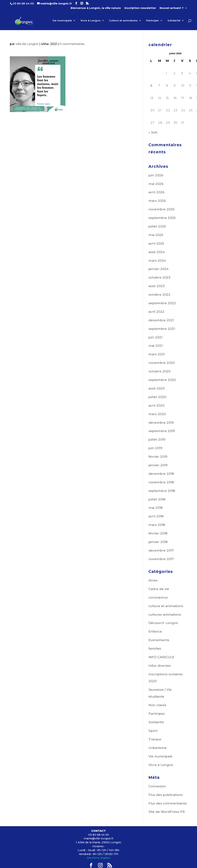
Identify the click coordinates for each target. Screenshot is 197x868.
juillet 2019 (157, 439)
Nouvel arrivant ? (172, 8)
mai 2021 (155, 346)
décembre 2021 (161, 320)
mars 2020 (157, 414)
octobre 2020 (159, 371)
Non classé (157, 705)
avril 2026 (156, 192)
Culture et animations (123, 21)
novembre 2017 (161, 559)
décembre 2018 (161, 474)
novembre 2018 (161, 482)
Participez (157, 714)
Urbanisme (158, 748)
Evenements (159, 640)
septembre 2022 (162, 303)
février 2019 (158, 457)
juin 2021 (155, 337)
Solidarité (174, 21)
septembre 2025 (162, 218)
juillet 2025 (157, 226)
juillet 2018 (157, 499)
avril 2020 (156, 405)
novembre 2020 (162, 363)
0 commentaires (72, 44)
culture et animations (166, 606)
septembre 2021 (162, 329)
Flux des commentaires (168, 803)
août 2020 (157, 388)
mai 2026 (156, 184)
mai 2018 (155, 508)
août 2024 (157, 252)
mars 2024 (157, 261)
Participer (153, 21)
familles (155, 649)
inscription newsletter (140, 8)
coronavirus (158, 597)
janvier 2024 (158, 269)
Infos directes (160, 666)
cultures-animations (165, 615)
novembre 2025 (161, 209)
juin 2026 (156, 175)
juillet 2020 (157, 397)
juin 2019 (155, 448)
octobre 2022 (159, 295)
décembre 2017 (161, 550)
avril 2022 (156, 312)
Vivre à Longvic (91, 21)
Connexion (157, 786)
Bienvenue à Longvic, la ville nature (96, 8)
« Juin (153, 132)
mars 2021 (157, 354)
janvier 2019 (158, 465)
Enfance (155, 631)
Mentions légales (99, 858)
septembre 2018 (162, 491)
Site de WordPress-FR (167, 812)
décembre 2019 (161, 423)
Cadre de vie (159, 589)
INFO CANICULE (161, 657)
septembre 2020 (162, 380)
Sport (153, 731)
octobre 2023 (159, 277)
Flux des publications (166, 795)
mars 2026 (157, 201)
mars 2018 (157, 525)
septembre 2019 (162, 431)
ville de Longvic (27, 44)
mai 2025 (156, 235)
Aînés (153, 580)
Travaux (155, 739)
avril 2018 (156, 516)
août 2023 (157, 286)
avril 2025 (156, 243)
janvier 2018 (158, 542)
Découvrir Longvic (163, 623)
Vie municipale (62, 21)
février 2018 (158, 533)
